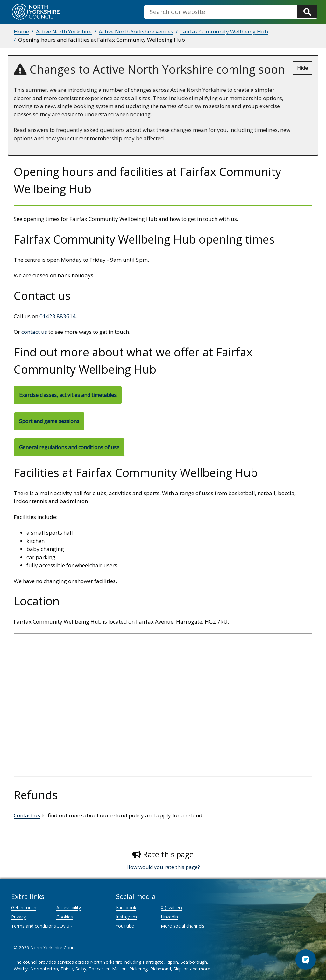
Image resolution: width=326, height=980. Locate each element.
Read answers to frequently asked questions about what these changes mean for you (120, 130)
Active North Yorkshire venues (136, 31)
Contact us (27, 815)
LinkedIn (169, 917)
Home (21, 31)
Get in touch (24, 907)
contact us (34, 332)
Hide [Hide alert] (302, 68)
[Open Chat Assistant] (306, 960)
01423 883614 (58, 316)
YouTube (125, 926)
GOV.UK (64, 926)
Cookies (65, 917)
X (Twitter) (171, 907)
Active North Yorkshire (64, 31)
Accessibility (69, 907)
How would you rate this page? (163, 867)
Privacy (18, 917)
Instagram (126, 917)
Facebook (126, 907)
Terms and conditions (34, 926)
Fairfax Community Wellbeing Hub (224, 31)
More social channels (183, 926)
